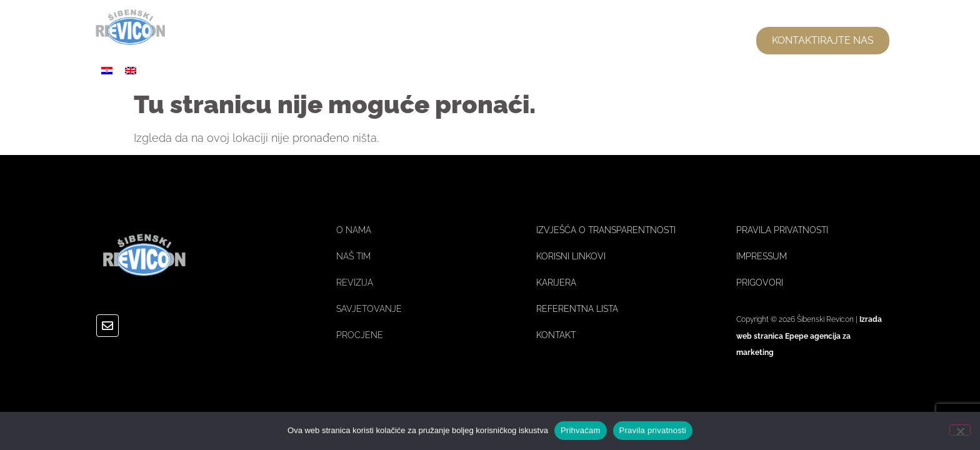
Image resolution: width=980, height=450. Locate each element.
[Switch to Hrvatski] (107, 70)
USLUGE (693, 41)
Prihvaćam (581, 430)
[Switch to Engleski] (131, 70)
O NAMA (534, 41)
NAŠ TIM (613, 40)
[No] (960, 430)
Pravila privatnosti (653, 430)
